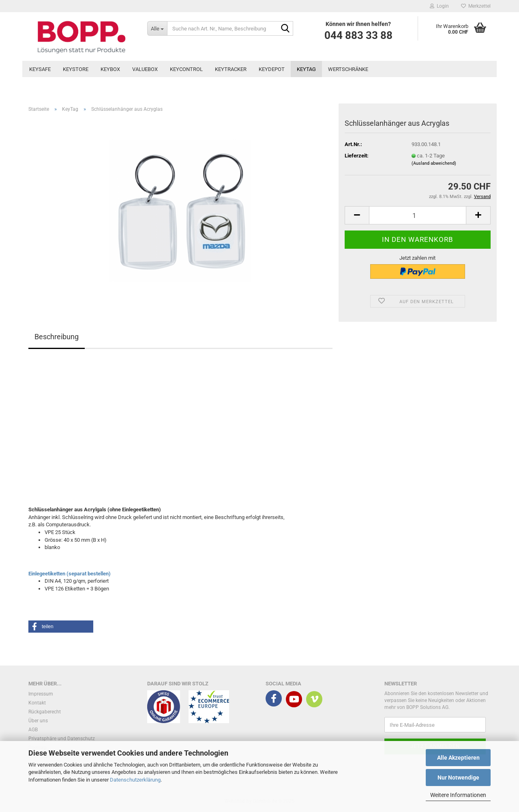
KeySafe (40, 69)
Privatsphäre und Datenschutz (62, 739)
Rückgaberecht (45, 712)
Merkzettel (476, 6)
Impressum (41, 694)
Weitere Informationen (458, 795)
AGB (33, 730)
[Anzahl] (418, 215)
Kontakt (37, 703)
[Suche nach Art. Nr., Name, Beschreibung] (157, 28)
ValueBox (145, 69)
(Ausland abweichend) (434, 163)
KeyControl (186, 69)
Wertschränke (348, 69)
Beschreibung (57, 337)
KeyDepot (272, 69)
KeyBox (110, 69)
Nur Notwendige (458, 778)
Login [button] (439, 6)
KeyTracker (231, 69)
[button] (357, 215)
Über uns (38, 721)
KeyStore (76, 69)
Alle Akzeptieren (458, 758)
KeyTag (306, 69)
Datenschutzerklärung (135, 780)
